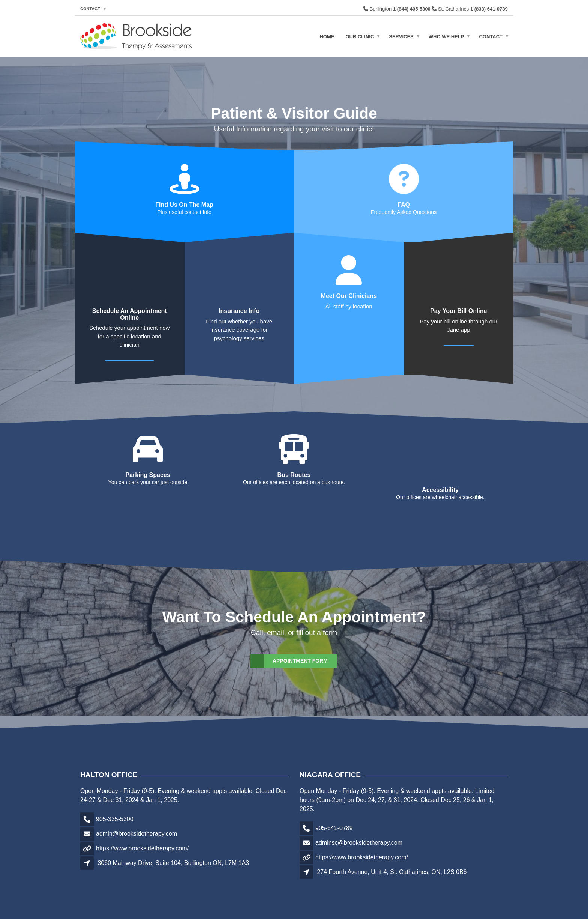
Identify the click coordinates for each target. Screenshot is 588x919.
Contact (90, 9)
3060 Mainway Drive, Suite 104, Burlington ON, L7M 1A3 (173, 851)
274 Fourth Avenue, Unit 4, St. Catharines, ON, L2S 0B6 (392, 860)
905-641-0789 (334, 816)
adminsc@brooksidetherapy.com (359, 831)
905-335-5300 (115, 807)
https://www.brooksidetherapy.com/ (142, 836)
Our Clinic (360, 36)
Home (327, 36)
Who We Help (446, 36)
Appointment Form (289, 649)
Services (401, 36)
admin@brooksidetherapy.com (136, 822)
